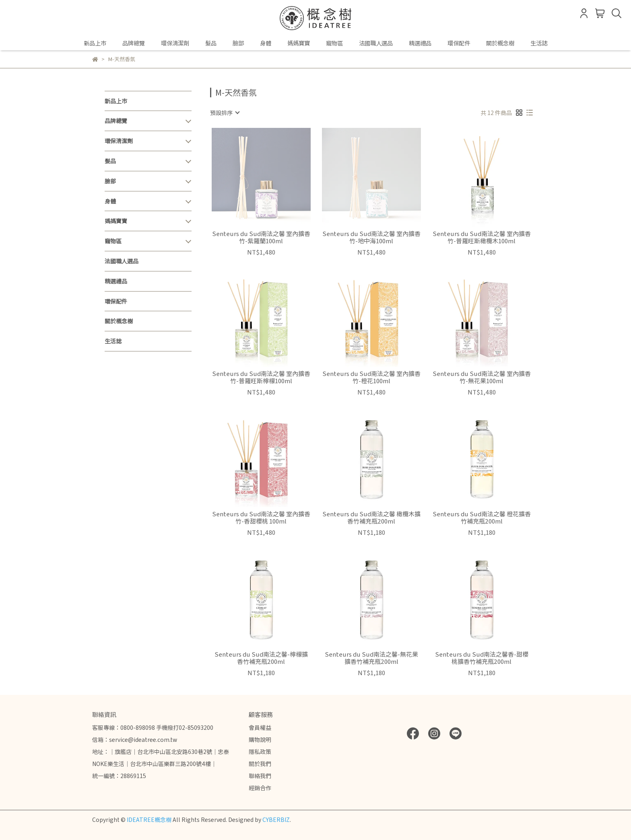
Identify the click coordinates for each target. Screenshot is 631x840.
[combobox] (225, 113)
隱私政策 (260, 752)
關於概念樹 (500, 43)
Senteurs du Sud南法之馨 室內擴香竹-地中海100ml (371, 237)
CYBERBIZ (276, 819)
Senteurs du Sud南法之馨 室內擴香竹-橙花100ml (371, 377)
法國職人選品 (376, 43)
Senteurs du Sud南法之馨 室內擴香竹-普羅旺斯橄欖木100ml (482, 237)
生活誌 (539, 43)
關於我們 (260, 764)
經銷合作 (260, 788)
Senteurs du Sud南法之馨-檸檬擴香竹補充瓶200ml (261, 658)
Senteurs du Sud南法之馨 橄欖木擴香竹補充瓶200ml (371, 518)
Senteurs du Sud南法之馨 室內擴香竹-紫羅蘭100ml (261, 237)
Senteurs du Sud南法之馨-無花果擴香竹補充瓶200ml (371, 658)
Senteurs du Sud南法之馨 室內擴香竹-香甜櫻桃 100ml (261, 518)
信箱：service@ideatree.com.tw (135, 739)
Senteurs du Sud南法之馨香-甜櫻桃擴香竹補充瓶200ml (482, 658)
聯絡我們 (260, 776)
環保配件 (459, 43)
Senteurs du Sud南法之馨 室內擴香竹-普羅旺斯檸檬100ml (261, 377)
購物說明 (260, 739)
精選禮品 (420, 43)
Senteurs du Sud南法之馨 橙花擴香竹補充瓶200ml (482, 518)
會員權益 (260, 727)
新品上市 (95, 43)
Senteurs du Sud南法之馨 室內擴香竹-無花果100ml (482, 377)
